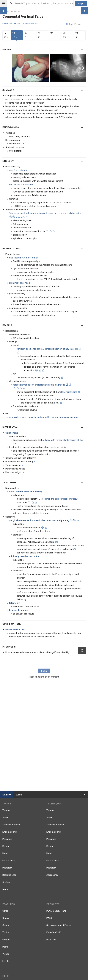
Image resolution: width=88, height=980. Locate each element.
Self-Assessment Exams (59, 925)
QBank (6, 918)
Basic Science (9, 875)
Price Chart (52, 940)
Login (81, 4)
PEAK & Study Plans (56, 911)
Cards (5, 911)
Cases (6, 925)
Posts (5, 947)
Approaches (52, 875)
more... (6, 889)
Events (6, 961)
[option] (31, 68)
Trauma (6, 810)
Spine (5, 817)
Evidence (7, 940)
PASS (49, 918)
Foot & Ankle (9, 861)
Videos (6, 954)
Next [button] (84, 68)
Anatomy (7, 882)
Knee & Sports (10, 832)
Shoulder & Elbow (11, 825)
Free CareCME (53, 932)
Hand (5, 853)
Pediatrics (7, 839)
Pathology (7, 868)
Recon (6, 846)
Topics (6, 932)
